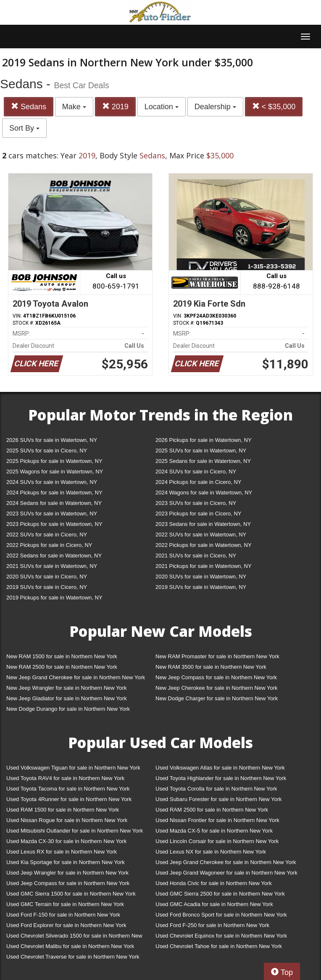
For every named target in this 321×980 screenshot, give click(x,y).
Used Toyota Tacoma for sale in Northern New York (68, 789)
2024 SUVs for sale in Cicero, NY (196, 472)
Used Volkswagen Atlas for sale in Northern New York (220, 768)
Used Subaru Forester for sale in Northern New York (219, 799)
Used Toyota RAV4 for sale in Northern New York (65, 778)
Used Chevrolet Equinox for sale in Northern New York (221, 936)
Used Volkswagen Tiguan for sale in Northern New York (73, 768)
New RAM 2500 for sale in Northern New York (62, 667)
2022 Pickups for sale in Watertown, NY (204, 545)
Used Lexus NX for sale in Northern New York (211, 852)
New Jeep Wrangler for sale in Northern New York (67, 688)
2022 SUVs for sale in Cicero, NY (47, 535)
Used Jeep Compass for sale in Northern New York (68, 883)
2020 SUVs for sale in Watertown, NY (201, 577)
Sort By (24, 128)
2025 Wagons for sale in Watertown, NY (55, 472)
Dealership (215, 107)
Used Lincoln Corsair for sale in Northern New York (217, 841)
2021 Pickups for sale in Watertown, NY (204, 566)
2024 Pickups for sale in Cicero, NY (198, 482)
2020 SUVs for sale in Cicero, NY (47, 577)
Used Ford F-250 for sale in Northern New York (212, 925)
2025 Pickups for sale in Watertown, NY (54, 461)
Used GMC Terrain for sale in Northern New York (65, 904)
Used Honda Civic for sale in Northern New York (214, 883)
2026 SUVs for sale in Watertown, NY (52, 440)
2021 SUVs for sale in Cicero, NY (196, 556)
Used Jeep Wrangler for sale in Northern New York (67, 873)
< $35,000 (274, 106)
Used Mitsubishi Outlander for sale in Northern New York (75, 831)
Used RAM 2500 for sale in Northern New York (212, 810)
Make (74, 107)
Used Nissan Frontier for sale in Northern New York (217, 820)
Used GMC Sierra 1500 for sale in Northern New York (71, 894)
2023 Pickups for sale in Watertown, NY (54, 524)
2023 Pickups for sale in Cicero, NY (198, 514)
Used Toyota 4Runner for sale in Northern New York (69, 799)
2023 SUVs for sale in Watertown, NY (52, 514)
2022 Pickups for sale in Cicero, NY (49, 545)
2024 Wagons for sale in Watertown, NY (204, 493)
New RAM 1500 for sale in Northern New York (62, 656)
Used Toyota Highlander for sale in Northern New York (221, 778)
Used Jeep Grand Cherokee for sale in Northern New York (226, 862)
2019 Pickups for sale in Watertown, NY (54, 598)
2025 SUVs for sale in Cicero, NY (47, 451)
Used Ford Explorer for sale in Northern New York (66, 925)
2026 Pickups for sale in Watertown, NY (204, 440)
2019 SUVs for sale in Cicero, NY (47, 587)
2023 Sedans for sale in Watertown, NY (203, 524)
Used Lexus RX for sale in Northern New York (62, 852)
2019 (115, 106)
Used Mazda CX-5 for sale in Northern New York (214, 831)
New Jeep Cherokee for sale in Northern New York (216, 688)
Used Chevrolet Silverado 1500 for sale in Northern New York (74, 937)
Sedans (29, 106)
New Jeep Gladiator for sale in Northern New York (67, 698)
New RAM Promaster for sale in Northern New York (217, 656)
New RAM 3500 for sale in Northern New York (211, 667)
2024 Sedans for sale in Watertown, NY (54, 503)
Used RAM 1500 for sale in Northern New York (63, 810)
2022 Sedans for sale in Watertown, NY (54, 556)
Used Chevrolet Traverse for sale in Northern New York (73, 957)
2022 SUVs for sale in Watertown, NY (201, 535)
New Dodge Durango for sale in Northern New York (68, 709)
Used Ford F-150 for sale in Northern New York (63, 915)
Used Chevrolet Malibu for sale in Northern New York (70, 946)
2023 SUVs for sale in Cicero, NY (196, 503)
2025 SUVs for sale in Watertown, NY (201, 451)
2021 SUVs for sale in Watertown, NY (52, 566)
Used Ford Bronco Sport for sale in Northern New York (221, 915)
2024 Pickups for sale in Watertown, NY (54, 493)
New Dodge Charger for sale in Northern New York (217, 698)
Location (162, 107)
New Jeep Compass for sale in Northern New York (216, 677)
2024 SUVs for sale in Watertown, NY (52, 482)
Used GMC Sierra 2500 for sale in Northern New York (220, 894)
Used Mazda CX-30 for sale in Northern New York (66, 841)
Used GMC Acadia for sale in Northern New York (214, 904)
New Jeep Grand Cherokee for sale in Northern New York (76, 677)
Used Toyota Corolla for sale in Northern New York (216, 789)
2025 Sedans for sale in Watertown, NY (203, 461)
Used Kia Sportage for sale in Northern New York (66, 862)
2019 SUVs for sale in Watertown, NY (201, 587)
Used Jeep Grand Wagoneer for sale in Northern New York (226, 873)
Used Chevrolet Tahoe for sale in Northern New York (219, 946)
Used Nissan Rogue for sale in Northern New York (67, 820)
